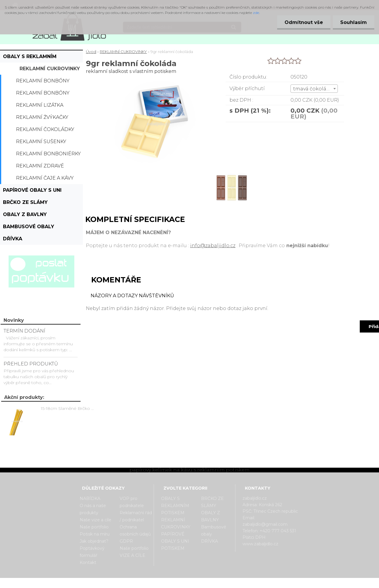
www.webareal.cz (213, 583)
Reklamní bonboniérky (48, 154)
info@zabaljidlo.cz (213, 246)
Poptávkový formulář (92, 552)
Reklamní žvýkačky (42, 117)
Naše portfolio (94, 527)
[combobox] (314, 89)
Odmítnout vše (304, 22)
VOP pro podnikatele (132, 502)
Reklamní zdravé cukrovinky (40, 167)
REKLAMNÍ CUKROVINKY (50, 69)
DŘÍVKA (13, 239)
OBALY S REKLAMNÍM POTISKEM (30, 58)
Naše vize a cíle (95, 520)
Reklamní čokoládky (45, 129)
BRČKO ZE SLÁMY (25, 202)
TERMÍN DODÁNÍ (24, 331)
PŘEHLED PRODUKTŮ (31, 364)
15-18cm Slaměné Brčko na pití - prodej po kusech (68, 408)
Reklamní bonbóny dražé (43, 95)
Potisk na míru (95, 534)
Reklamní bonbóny (43, 81)
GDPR (126, 541)
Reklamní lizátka (40, 105)
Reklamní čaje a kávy (45, 178)
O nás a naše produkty (93, 509)
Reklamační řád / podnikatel (136, 516)
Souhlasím (354, 22)
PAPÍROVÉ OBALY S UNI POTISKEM (32, 192)
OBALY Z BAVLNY (25, 214)
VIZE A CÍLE (133, 555)
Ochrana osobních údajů (135, 531)
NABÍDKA (90, 498)
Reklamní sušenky (41, 142)
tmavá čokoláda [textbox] (313, 89)
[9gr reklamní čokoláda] (231, 170)
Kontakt (88, 563)
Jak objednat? (94, 541)
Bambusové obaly (29, 227)
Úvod (91, 52)
